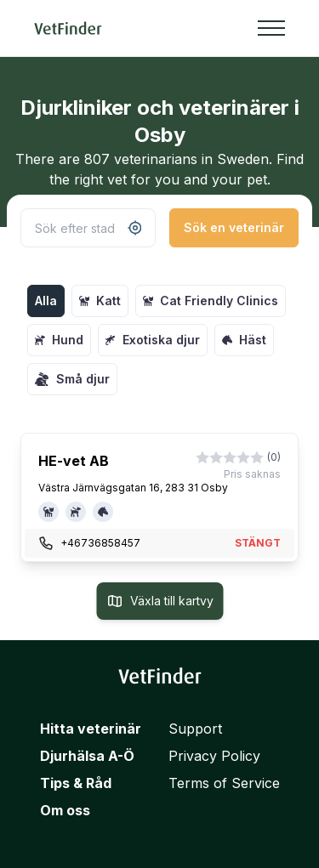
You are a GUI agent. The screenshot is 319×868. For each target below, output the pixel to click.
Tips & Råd (76, 783)
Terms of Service (224, 783)
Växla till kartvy (159, 601)
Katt (100, 301)
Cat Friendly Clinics (211, 301)
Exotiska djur (153, 340)
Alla (46, 301)
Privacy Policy (214, 756)
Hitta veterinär (91, 729)
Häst (244, 340)
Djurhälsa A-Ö (87, 756)
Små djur (72, 379)
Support (195, 729)
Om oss (65, 810)
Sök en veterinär (234, 227)
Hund (59, 340)
